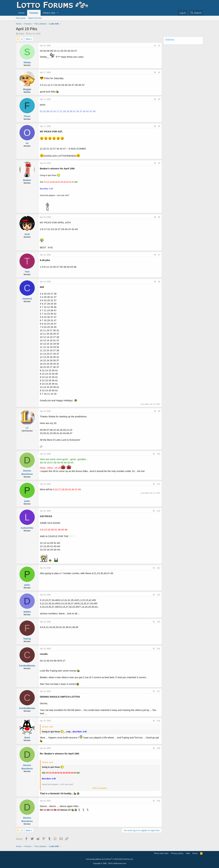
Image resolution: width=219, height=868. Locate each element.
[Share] (155, 46)
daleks (27, 612)
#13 (158, 568)
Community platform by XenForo (110, 859)
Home (22, 13)
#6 (159, 217)
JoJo (27, 234)
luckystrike (27, 528)
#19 (158, 748)
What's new (49, 13)
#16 (158, 649)
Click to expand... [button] (100, 788)
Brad (27, 737)
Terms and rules (161, 853)
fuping (27, 639)
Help (188, 853)
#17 (158, 691)
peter (27, 501)
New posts (21, 18)
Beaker (27, 180)
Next (28, 39)
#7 (159, 255)
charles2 (27, 299)
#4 (159, 126)
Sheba (21, 34)
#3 (159, 99)
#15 (158, 622)
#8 (159, 282)
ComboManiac (27, 666)
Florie (27, 116)
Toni (27, 272)
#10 (158, 454)
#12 (158, 511)
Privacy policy (177, 853)
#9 (159, 411)
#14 (158, 595)
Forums (34, 13)
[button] (58, 13)
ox (27, 143)
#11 (158, 484)
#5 (159, 163)
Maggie (27, 89)
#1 (159, 46)
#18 (158, 721)
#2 (159, 72)
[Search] (196, 13)
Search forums (35, 18)
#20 (158, 801)
